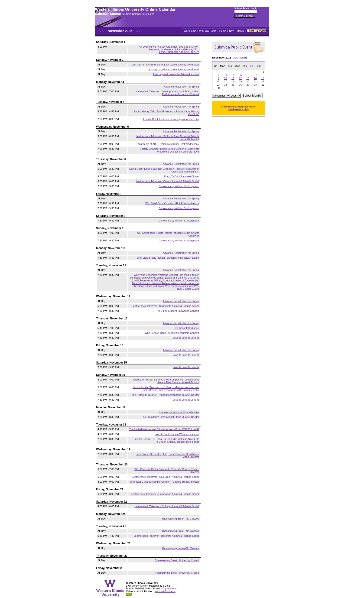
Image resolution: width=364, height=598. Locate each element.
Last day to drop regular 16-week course (176, 74)
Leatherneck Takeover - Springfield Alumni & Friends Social (165, 306)
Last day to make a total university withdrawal (173, 69)
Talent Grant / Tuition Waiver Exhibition (177, 434)
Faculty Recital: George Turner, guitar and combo (171, 119)
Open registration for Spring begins (179, 412)
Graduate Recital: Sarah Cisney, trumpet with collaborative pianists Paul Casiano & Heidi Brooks (166, 381)
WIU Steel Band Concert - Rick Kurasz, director (172, 203)
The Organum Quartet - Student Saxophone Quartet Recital (165, 395)
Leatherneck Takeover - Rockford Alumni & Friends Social (166, 536)
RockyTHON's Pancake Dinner (181, 176)
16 (218, 81)
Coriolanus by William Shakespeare (179, 186)
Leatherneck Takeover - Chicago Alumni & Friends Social (167, 506)
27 (248, 85)
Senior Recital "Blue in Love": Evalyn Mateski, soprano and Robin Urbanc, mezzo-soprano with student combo (166, 389)
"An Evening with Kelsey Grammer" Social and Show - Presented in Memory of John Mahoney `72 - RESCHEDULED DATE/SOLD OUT (169, 49)
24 (225, 85)
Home (223, 31)
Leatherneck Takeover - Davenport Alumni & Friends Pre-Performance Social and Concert (167, 93)
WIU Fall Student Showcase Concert (178, 311)
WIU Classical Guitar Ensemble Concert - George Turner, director (167, 471)
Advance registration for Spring (181, 87)
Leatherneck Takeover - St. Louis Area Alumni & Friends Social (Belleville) (168, 138)
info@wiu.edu (169, 588)
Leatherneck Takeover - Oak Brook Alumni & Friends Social (165, 477)
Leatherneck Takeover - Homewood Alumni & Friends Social (165, 494)
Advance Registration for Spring (181, 107)
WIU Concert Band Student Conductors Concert (172, 333)
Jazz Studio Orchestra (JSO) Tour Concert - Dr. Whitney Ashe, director (168, 455)
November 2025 (120, 31)
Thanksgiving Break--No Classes (180, 519)
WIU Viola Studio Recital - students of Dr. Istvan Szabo (168, 258)
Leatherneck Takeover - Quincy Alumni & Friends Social (167, 181)
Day (231, 31)
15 (263, 78)
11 (233, 78)
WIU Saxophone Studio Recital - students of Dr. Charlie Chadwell (168, 234)
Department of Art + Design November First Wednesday (167, 144)
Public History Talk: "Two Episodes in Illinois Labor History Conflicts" (166, 113)
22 (263, 81)
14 (255, 78)
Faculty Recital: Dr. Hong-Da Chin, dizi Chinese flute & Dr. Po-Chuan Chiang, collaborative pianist (166, 440)
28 (255, 85)
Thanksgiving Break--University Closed (177, 560)
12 (240, 78)
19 (240, 81)
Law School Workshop (186, 328)
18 (233, 81)
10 (225, 78)
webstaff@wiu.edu (165, 591)
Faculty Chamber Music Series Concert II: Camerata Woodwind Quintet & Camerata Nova (170, 150)
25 (233, 85)
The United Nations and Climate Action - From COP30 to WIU (164, 429)
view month (239, 58)
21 (255, 81)
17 (225, 81)
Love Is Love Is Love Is (186, 338)
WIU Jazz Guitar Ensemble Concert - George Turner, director (164, 482)
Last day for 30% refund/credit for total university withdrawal (165, 65)
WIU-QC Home (208, 31)
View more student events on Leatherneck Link (239, 108)
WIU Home (190, 31)
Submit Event (242, 8)
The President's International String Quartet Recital (170, 417)
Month (240, 31)
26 (240, 85)
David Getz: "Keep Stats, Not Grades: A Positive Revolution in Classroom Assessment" (164, 170)
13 (248, 78)
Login (254, 8)
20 (248, 81)
